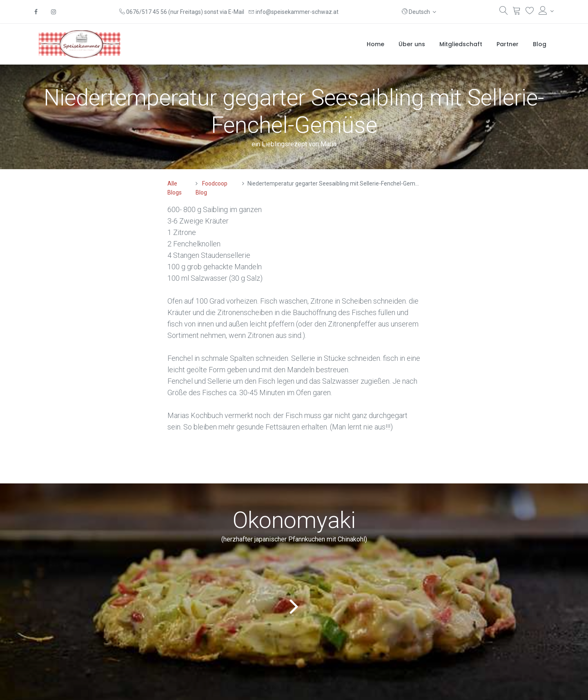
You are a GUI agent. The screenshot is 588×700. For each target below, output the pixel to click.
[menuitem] (375, 44)
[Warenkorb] (517, 12)
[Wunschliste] (530, 12)
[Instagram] (53, 12)
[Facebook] (36, 12)
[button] (419, 12)
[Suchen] (504, 12)
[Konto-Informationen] (546, 11)
